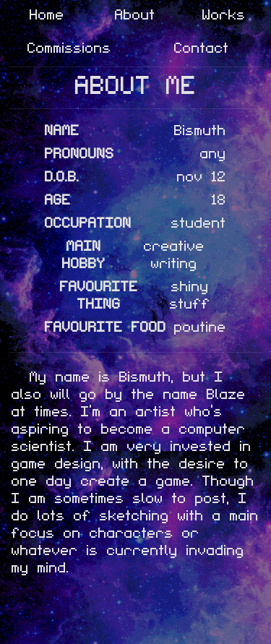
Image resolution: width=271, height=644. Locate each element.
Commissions (69, 47)
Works (224, 14)
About (135, 14)
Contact (202, 47)
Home (47, 14)
